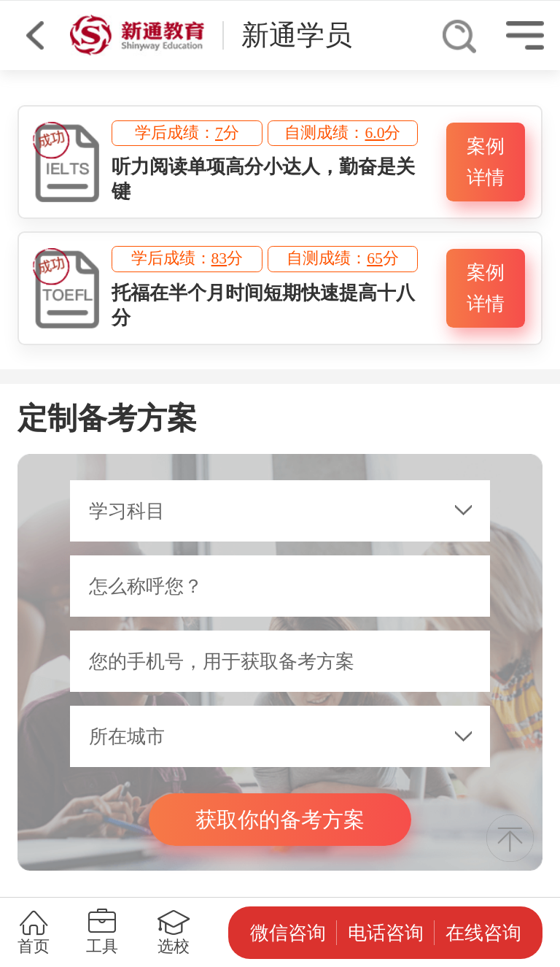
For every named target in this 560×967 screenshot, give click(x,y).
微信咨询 (288, 933)
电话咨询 (386, 933)
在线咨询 (483, 933)
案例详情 (486, 162)
